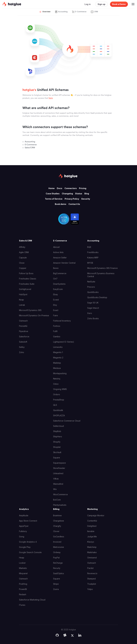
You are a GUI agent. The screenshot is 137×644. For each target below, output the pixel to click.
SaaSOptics (59, 573)
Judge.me (92, 537)
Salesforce (24, 337)
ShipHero (58, 437)
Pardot (90, 568)
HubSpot (23, 294)
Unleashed (58, 473)
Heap (22, 558)
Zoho (22, 352)
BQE (89, 247)
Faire (55, 315)
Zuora (56, 589)
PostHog (23, 584)
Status (79, 194)
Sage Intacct (93, 308)
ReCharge (58, 563)
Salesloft (23, 342)
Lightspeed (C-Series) (64, 342)
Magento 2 (58, 358)
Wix (55, 489)
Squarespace (59, 463)
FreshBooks (93, 252)
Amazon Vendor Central (64, 263)
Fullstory (23, 531)
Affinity (22, 247)
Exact (56, 310)
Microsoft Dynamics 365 (30, 310)
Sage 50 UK (93, 303)
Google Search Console (30, 552)
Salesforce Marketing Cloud (32, 600)
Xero (90, 313)
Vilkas (56, 479)
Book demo (61, 204)
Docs (60, 188)
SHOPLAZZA (59, 415)
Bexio (56, 268)
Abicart (56, 247)
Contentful (92, 521)
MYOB (90, 263)
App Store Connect (28, 521)
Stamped (91, 579)
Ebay (55, 294)
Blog (87, 194)
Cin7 (55, 279)
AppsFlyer (24, 526)
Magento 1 (58, 352)
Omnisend (92, 558)
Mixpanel (23, 573)
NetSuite (91, 282)
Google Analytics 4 (28, 542)
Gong (22, 537)
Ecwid (56, 300)
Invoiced (57, 542)
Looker (22, 563)
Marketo (23, 568)
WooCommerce (60, 494)
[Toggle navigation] (133, 4)
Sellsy (22, 347)
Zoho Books (93, 318)
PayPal (56, 558)
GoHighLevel (25, 289)
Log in (88, 4)
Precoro (91, 287)
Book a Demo (119, 4)
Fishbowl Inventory (62, 321)
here (51, 98)
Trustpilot (92, 584)
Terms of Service (54, 199)
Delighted (92, 526)
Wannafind (58, 484)
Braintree (57, 515)
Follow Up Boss (26, 273)
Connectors (71, 188)
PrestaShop (59, 400)
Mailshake (92, 552)
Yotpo (90, 589)
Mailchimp (92, 547)
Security (86, 199)
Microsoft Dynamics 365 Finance (102, 268)
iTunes (22, 605)
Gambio (57, 337)
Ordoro (57, 394)
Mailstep (57, 363)
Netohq (57, 379)
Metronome (59, 547)
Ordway (57, 552)
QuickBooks (93, 292)
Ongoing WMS (60, 389)
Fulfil (55, 331)
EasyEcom (58, 289)
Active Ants (58, 252)
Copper (23, 268)
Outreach (23, 321)
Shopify (57, 442)
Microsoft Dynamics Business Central (101, 275)
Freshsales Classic (28, 279)
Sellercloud (58, 426)
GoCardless (59, 537)
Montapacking (60, 373)
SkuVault (57, 452)
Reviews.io (92, 573)
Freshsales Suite (27, 284)
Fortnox (57, 326)
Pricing (83, 188)
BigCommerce (60, 273)
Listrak (22, 305)
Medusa (57, 368)
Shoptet (57, 447)
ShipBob (57, 431)
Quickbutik (58, 410)
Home (52, 188)
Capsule (23, 258)
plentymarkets (60, 505)
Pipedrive (24, 331)
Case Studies (53, 194)
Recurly (57, 568)
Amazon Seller (60, 258)
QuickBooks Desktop (97, 297)
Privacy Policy (72, 199)
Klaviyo (91, 542)
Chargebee (59, 521)
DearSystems (59, 284)
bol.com (57, 500)
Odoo (56, 384)
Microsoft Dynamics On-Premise (34, 315)
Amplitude (24, 515)
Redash (23, 594)
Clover (56, 531)
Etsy (55, 305)
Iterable (91, 531)
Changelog (67, 194)
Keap (21, 300)
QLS (55, 405)
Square (57, 458)
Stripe (56, 584)
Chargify (57, 526)
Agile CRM (24, 252)
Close (22, 263)
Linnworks (58, 347)
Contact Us (74, 204)
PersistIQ (23, 326)
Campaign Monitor (96, 515)
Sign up (101, 4)
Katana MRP (93, 258)
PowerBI (23, 589)
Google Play (25, 547)
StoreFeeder (59, 468)
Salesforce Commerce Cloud (67, 421)
